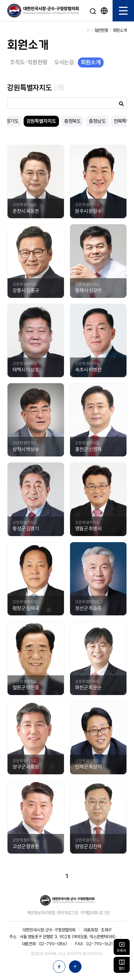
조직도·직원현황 (29, 62)
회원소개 (91, 62)
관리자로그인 (67, 913)
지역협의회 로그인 (95, 913)
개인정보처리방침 (41, 913)
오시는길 (64, 62)
